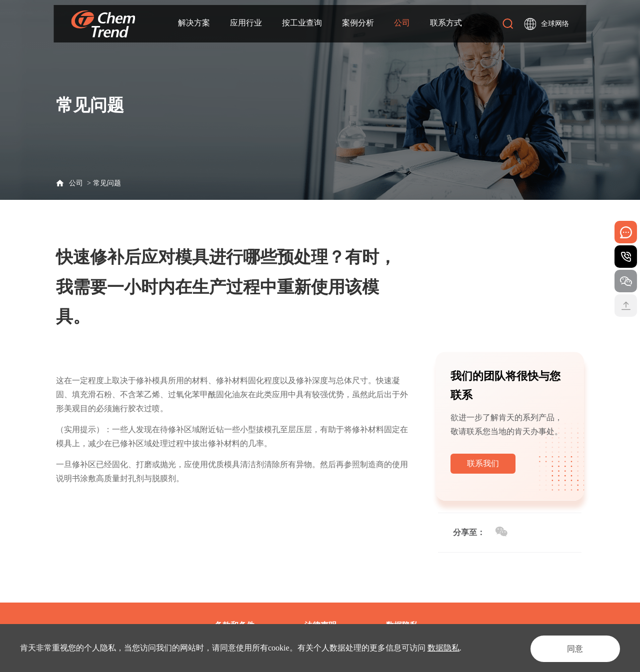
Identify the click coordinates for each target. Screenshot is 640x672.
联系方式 (446, 23)
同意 (572, 648)
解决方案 (194, 23)
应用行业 (246, 23)
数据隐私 (443, 648)
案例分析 (358, 23)
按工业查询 (302, 23)
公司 (402, 23)
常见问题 (107, 183)
